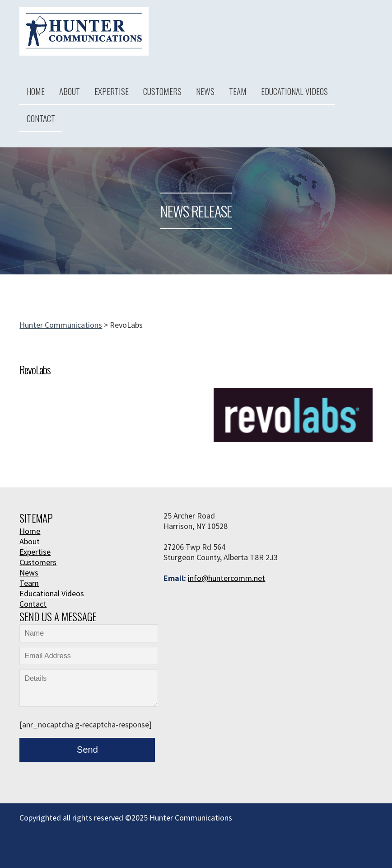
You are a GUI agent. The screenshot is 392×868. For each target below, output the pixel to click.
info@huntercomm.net (226, 578)
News (205, 91)
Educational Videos (294, 91)
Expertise (112, 91)
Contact (41, 118)
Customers (162, 91)
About (70, 91)
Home (36, 91)
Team (238, 91)
